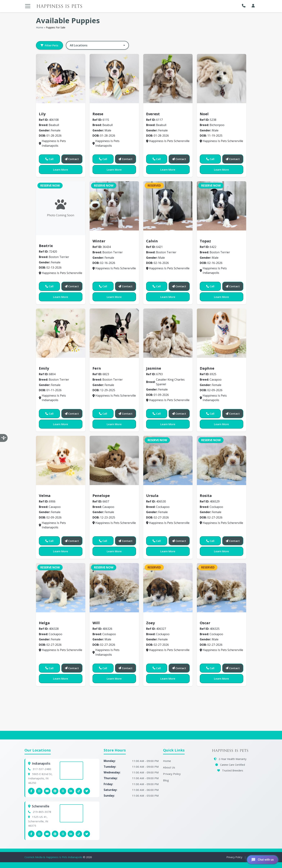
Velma (45, 496)
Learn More (61, 170)
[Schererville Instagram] (39, 834)
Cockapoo (155, 490)
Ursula (152, 496)
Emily (44, 368)
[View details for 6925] (222, 333)
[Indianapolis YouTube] (47, 791)
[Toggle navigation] (28, 6)
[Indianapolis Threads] (63, 791)
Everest (153, 114)
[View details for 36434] (114, 206)
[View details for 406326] (114, 588)
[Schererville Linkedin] (71, 834)
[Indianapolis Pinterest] (55, 791)
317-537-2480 (42, 769)
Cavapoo (208, 363)
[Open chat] (262, 860)
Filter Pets (49, 45)
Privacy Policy (172, 774)
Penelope (101, 496)
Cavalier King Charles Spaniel (169, 363)
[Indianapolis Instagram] (39, 791)
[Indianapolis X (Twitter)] (87, 791)
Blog (166, 780)
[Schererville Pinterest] (55, 834)
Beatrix (46, 246)
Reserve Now (50, 186)
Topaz (205, 241)
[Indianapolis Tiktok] (79, 791)
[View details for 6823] (114, 333)
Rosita (206, 496)
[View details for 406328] (61, 588)
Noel (204, 114)
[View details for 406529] (222, 460)
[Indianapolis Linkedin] (71, 791)
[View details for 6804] (61, 333)
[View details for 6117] (168, 79)
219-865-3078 (42, 812)
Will (96, 623)
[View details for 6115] (114, 79)
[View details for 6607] (114, 460)
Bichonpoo (209, 109)
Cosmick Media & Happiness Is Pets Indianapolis (54, 857)
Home (40, 27)
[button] (245, 6)
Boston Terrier (51, 241)
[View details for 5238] (222, 79)
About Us (169, 767)
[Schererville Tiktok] (79, 834)
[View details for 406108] (61, 79)
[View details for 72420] (61, 208)
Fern (97, 368)
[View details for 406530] (168, 460)
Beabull (46, 109)
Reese (98, 114)
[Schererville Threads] (63, 834)
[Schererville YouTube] (47, 834)
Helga (44, 623)
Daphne (207, 368)
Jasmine (154, 368)
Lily (42, 114)
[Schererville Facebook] (31, 834)
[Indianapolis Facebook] (31, 791)
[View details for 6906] (61, 460)
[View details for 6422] (222, 206)
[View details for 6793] (168, 333)
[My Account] (253, 6)
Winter (99, 241)
